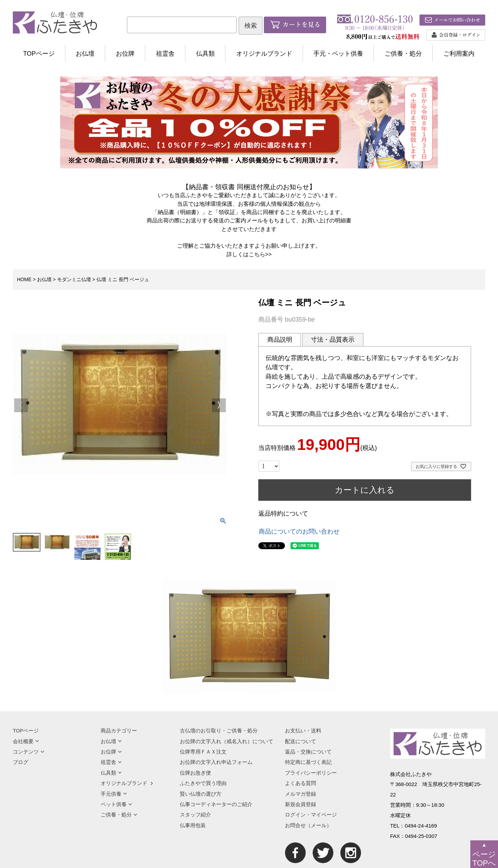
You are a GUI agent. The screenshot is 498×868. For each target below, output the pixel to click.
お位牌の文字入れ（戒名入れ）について (227, 741)
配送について (301, 741)
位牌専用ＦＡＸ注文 (203, 752)
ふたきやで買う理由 (203, 783)
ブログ (21, 762)
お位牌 (125, 54)
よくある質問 (301, 783)
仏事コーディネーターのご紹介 (216, 804)
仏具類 (205, 54)
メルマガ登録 (301, 794)
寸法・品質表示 (333, 340)
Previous (21, 405)
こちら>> (260, 254)
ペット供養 (116, 804)
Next (219, 405)
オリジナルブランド (264, 54)
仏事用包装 (193, 825)
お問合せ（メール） (308, 825)
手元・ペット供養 (338, 54)
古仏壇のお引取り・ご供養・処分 (219, 731)
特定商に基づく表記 (308, 762)
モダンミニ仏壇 (74, 279)
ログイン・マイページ (311, 815)
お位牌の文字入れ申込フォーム (216, 762)
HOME (24, 279)
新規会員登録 (301, 804)
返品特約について (283, 514)
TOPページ (39, 54)
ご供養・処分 (403, 54)
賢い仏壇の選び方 (201, 794)
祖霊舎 (165, 54)
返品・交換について (308, 752)
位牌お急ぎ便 (195, 773)
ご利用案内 (459, 54)
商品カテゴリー (119, 731)
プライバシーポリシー (311, 773)
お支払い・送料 (303, 731)
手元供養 (114, 794)
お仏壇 (85, 54)
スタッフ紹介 (195, 815)
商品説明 (280, 340)
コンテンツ (29, 752)
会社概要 (26, 741)
